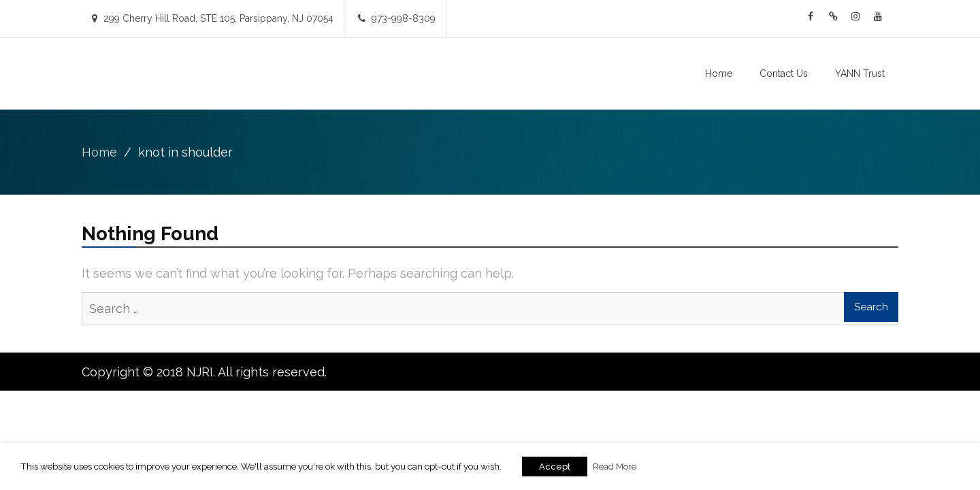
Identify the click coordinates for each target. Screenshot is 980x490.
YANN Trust (860, 73)
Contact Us (784, 73)
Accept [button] (555, 467)
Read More (615, 466)
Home (719, 73)
